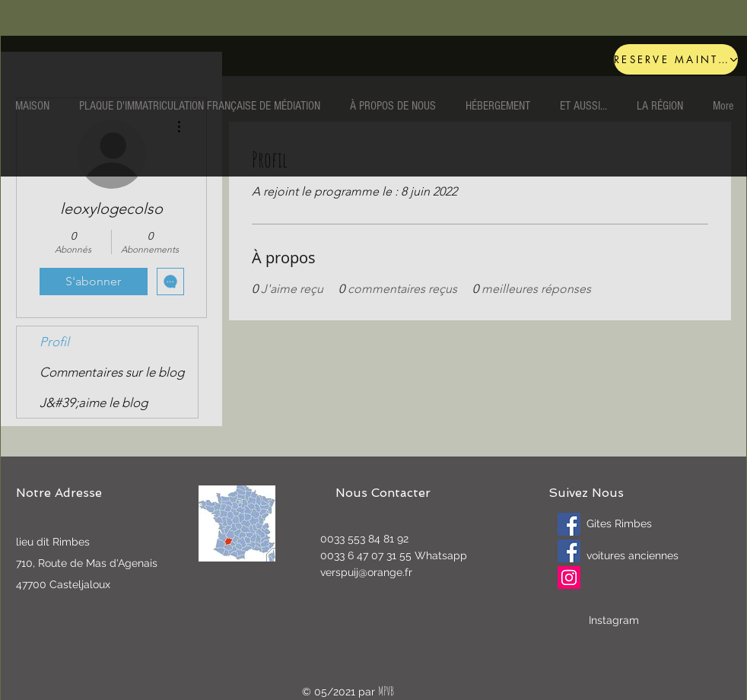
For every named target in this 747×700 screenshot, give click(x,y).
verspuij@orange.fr (366, 572)
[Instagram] (569, 577)
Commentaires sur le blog (112, 372)
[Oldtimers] (569, 551)
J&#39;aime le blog (94, 402)
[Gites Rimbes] (569, 524)
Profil (54, 342)
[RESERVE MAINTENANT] (676, 59)
